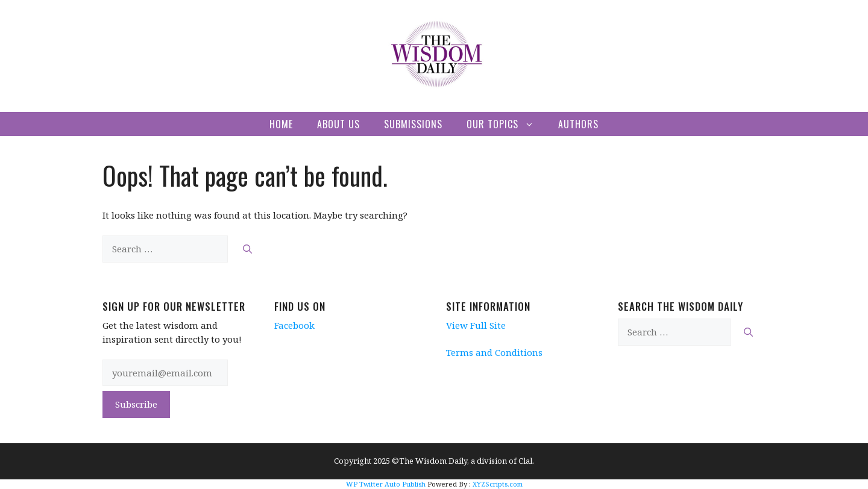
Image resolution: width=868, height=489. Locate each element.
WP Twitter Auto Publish (386, 484)
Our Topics (506, 124)
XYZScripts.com (498, 484)
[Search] (247, 249)
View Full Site (476, 325)
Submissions (413, 124)
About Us (338, 124)
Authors (578, 124)
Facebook (294, 325)
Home (281, 124)
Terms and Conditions (494, 352)
